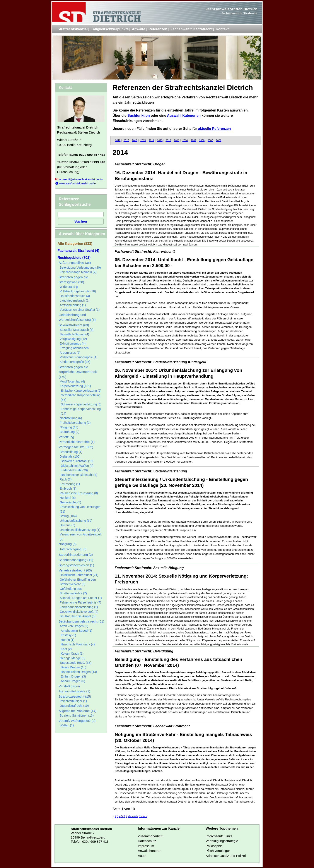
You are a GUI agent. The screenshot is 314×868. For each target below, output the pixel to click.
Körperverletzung (75, 386)
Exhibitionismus (73, 343)
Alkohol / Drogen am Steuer (81, 598)
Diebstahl (70, 456)
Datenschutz (147, 841)
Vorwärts (133, 816)
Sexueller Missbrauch (77, 330)
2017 (126, 140)
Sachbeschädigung (76, 560)
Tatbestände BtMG (76, 663)
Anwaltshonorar (149, 851)
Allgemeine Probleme (78, 711)
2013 (160, 140)
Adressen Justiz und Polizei (226, 856)
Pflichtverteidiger (73, 701)
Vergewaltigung (73, 339)
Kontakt (222, 29)
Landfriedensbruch (75, 300)
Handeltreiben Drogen (79, 672)
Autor (142, 856)
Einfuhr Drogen (73, 676)
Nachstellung (71, 418)
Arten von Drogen (74, 626)
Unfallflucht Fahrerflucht (79, 575)
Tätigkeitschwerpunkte (110, 29)
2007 (210, 140)
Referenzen (158, 29)
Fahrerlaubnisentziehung (79, 607)
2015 (143, 140)
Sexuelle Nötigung (74, 334)
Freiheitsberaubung (75, 423)
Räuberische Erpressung (79, 493)
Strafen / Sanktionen (77, 715)
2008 (202, 140)
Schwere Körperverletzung (81, 404)
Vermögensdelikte (76, 447)
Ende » (143, 816)
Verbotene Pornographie (79, 357)
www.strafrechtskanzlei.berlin (76, 183)
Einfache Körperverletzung (81, 391)
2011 (177, 140)
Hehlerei (68, 498)
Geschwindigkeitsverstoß (79, 612)
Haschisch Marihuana (78, 644)
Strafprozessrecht (75, 696)
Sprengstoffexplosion (76, 565)
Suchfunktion (139, 116)
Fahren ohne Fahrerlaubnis (80, 602)
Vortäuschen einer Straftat (80, 310)
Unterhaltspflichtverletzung (80, 530)
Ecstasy (68, 635)
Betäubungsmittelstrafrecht (81, 621)
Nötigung (69, 427)
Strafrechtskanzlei (73, 29)
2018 (118, 140)
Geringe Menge (73, 658)
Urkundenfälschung (76, 521)
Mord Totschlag (72, 381)
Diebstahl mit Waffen (77, 466)
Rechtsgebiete (74, 258)
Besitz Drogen (74, 667)
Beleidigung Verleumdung (80, 268)
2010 (185, 140)
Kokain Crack (72, 654)
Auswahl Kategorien (184, 116)
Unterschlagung (73, 549)
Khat (66, 649)
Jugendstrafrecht (74, 706)
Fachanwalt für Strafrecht (192, 29)
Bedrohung (70, 432)
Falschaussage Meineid (78, 272)
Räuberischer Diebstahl (79, 475)
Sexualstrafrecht (74, 325)
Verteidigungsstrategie (222, 841)
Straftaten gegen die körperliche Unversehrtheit (78, 372)
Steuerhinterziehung (76, 555)
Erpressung (70, 484)
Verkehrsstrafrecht (75, 570)
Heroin (68, 640)
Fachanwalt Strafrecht (78, 251)
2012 (168, 140)
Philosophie (214, 846)
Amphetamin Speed (77, 631)
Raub (66, 479)
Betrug (68, 516)
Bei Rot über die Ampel (78, 616)
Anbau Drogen (73, 681)
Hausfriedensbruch (75, 296)
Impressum (146, 846)
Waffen (67, 725)
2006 (219, 140)
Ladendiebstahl (74, 470)
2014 (151, 140)
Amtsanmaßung (73, 305)
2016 (135, 140)
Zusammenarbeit (150, 836)
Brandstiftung (71, 452)
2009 (193, 140)
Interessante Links (219, 836)
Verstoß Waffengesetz (77, 721)
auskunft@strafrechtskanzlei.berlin (79, 179)
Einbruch (68, 489)
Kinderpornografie (75, 362)
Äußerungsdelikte (75, 263)
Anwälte (139, 29)
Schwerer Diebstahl (77, 461)
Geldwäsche (70, 502)
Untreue (67, 525)
